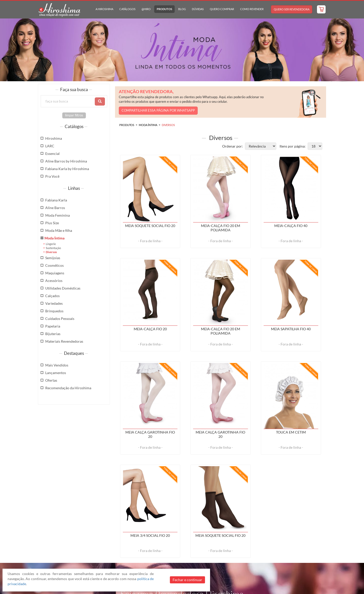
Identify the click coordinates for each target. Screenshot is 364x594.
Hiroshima (54, 138)
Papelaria (53, 326)
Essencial (52, 153)
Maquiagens (55, 273)
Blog (182, 9)
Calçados (52, 296)
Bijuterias (53, 334)
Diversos (51, 252)
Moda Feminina (58, 215)
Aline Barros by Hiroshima (66, 161)
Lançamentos (56, 373)
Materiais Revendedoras (64, 341)
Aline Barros (55, 208)
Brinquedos (54, 311)
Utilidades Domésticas (63, 288)
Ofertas (51, 380)
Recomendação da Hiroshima (68, 388)
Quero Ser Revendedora (292, 9)
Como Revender (252, 9)
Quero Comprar (222, 9)
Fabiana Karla (56, 200)
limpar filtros (74, 115)
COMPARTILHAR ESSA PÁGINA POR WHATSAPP (158, 110)
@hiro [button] (146, 9)
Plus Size (52, 223)
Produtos (164, 9)
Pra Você (52, 176)
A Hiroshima (104, 9)
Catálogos (127, 9)
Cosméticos (54, 265)
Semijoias (53, 258)
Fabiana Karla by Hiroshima (67, 169)
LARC (50, 146)
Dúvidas (198, 9)
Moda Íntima (54, 238)
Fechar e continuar (187, 580)
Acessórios (54, 281)
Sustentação (53, 248)
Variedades (54, 303)
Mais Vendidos (57, 365)
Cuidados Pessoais (60, 319)
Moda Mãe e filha (59, 230)
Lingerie (51, 244)
